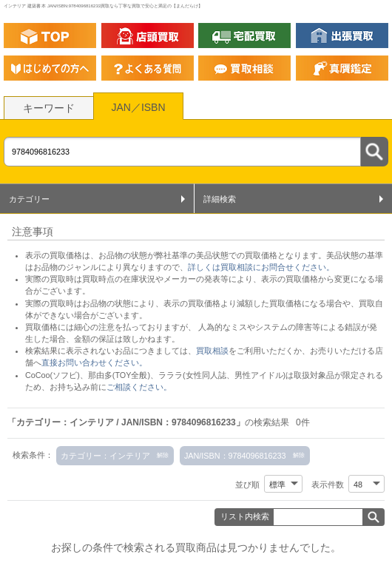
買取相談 (212, 351)
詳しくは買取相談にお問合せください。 (261, 267)
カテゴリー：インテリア (105, 456)
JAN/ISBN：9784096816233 (235, 456)
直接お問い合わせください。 (94, 362)
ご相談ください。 (139, 387)
